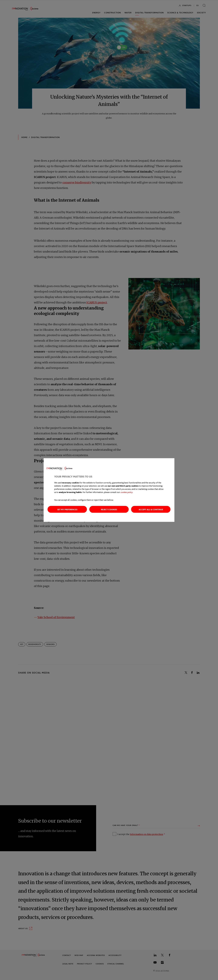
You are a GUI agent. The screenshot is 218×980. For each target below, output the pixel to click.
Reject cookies (109, 509)
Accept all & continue (151, 509)
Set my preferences (67, 509)
